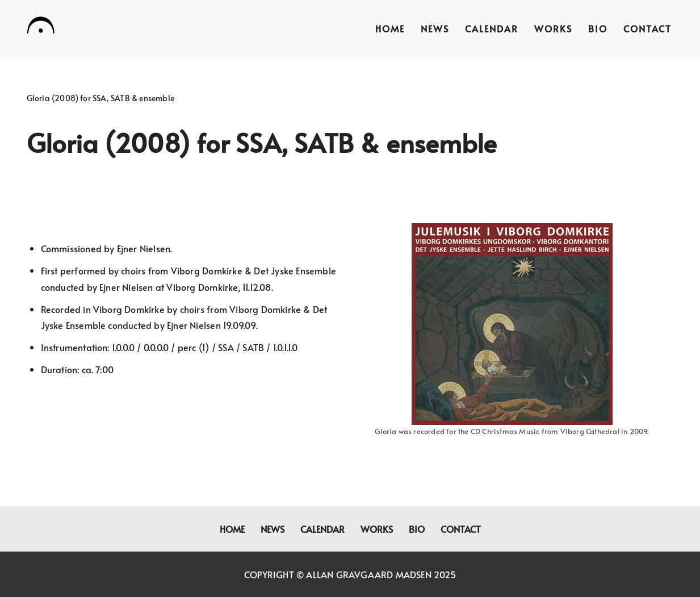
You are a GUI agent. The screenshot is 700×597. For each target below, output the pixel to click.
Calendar (492, 28)
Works (553, 28)
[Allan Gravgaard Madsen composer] (41, 27)
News (435, 28)
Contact (647, 28)
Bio (598, 28)
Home (390, 28)
